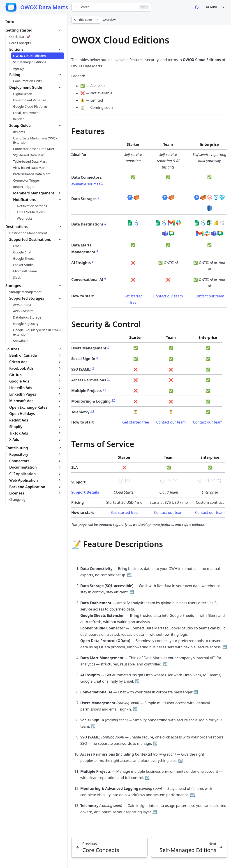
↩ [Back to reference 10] (180, 761)
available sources (86, 184)
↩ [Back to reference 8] (93, 726)
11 (104, 390)
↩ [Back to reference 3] (225, 647)
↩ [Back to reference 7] (135, 709)
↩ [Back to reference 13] (155, 812)
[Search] (111, 7)
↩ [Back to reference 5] (137, 681)
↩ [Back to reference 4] (165, 664)
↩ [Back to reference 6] (196, 692)
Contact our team (168, 296)
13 (92, 411)
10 (109, 379)
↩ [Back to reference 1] (129, 575)
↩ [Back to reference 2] (132, 592)
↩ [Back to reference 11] (147, 778)
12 (113, 400)
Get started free (136, 422)
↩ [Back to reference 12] (192, 795)
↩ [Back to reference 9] (155, 743)
